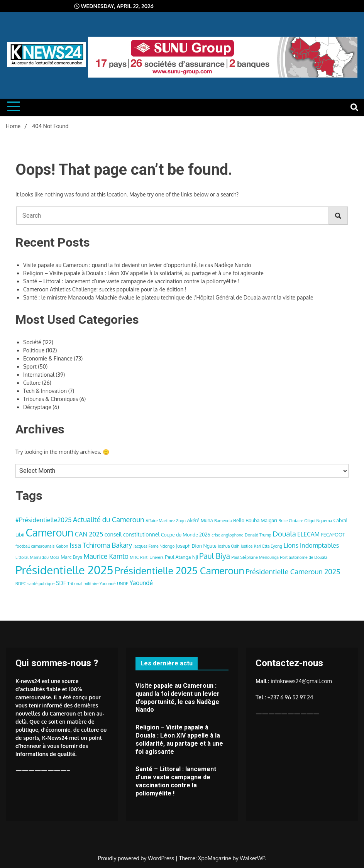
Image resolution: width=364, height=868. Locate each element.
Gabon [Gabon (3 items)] (62, 546)
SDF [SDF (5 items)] (61, 583)
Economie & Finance (48, 358)
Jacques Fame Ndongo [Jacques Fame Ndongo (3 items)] (154, 546)
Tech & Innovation (45, 391)
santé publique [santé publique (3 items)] (41, 584)
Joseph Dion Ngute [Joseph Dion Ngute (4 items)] (196, 546)
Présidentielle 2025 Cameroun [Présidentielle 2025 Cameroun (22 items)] (179, 570)
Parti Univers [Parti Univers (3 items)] (152, 557)
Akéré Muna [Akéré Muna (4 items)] (200, 520)
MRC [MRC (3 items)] (134, 557)
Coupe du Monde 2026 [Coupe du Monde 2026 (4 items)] (186, 535)
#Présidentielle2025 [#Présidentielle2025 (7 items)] (43, 520)
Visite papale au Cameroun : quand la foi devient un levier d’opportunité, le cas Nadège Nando (137, 265)
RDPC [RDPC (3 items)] (21, 584)
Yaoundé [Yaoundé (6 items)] (141, 583)
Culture (32, 383)
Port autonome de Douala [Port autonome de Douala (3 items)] (304, 557)
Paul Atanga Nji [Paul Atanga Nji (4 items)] (181, 557)
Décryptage (37, 407)
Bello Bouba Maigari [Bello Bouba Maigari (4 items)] (255, 520)
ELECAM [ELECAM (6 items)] (308, 534)
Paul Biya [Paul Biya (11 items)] (215, 556)
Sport (30, 366)
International (39, 375)
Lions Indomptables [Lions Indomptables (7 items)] (311, 545)
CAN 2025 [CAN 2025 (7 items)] (89, 534)
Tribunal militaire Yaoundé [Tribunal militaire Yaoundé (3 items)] (91, 584)
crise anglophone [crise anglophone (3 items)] (227, 535)
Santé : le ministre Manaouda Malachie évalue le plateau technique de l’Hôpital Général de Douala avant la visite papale (168, 297)
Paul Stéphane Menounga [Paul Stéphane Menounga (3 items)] (255, 557)
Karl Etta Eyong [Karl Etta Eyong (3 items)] (268, 546)
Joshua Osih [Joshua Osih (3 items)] (229, 546)
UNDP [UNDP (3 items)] (123, 584)
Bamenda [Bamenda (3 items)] (223, 521)
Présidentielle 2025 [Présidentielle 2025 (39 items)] (64, 570)
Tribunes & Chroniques (51, 399)
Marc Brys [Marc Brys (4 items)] (71, 557)
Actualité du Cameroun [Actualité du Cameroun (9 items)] (109, 519)
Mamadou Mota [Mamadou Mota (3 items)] (45, 557)
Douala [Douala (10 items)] (284, 534)
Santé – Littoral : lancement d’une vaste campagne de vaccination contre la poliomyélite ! (131, 281)
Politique (34, 350)
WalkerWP (252, 858)
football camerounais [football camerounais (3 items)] (35, 546)
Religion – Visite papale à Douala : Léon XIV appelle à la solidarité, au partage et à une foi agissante (143, 273)
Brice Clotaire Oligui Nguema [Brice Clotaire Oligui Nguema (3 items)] (305, 521)
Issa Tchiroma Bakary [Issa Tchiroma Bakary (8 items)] (101, 545)
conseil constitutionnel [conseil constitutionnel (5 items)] (132, 534)
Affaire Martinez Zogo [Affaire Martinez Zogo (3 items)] (166, 521)
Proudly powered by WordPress (137, 858)
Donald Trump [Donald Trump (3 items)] (258, 535)
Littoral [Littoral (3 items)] (22, 557)
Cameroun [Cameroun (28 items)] (50, 532)
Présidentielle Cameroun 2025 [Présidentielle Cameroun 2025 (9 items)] (293, 571)
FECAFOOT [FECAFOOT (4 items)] (333, 535)
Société (32, 342)
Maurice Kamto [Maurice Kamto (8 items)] (106, 556)
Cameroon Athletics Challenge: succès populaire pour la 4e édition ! (105, 289)
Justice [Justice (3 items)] (247, 546)
